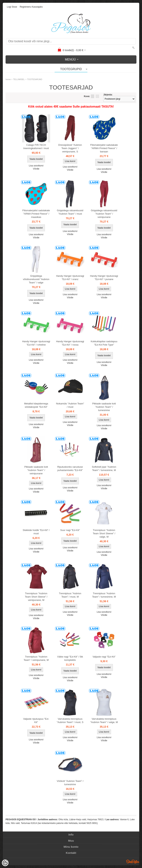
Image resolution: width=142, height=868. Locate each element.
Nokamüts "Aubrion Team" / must (70, 405)
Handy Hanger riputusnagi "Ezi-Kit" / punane (104, 278)
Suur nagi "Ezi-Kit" (70, 530)
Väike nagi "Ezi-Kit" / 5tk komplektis (70, 658)
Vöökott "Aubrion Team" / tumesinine (70, 783)
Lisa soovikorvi (36, 166)
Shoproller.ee (133, 862)
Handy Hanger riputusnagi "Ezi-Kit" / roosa (70, 343)
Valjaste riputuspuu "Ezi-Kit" (36, 721)
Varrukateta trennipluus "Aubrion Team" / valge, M (104, 721)
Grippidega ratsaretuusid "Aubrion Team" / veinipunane (104, 214)
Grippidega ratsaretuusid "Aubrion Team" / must (70, 212)
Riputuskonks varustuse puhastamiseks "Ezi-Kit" (70, 468)
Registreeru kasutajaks (31, 7)
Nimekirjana (93, 96)
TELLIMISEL (19, 79)
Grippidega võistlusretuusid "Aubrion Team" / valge (36, 279)
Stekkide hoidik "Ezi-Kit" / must (36, 532)
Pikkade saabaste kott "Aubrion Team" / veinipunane (36, 470)
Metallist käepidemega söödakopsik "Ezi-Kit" (36, 405)
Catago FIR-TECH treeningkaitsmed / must (36, 147)
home (8, 79)
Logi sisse (12, 7)
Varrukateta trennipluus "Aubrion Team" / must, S (70, 721)
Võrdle (36, 169)
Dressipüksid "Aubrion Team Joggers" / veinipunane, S (70, 148)
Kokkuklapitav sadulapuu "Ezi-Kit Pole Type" (104, 343)
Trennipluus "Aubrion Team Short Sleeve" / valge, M (104, 533)
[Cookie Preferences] (5, 863)
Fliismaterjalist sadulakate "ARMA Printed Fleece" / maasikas (36, 214)
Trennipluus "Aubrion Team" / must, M (70, 595)
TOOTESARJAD (35, 79)
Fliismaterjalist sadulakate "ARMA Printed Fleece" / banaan (104, 148)
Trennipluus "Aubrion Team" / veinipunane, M (36, 658)
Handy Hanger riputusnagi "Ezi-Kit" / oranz (70, 278)
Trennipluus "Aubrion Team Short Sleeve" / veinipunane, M (36, 597)
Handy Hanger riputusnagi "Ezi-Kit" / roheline (36, 343)
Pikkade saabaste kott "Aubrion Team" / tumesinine (104, 407)
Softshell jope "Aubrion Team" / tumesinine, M (104, 468)
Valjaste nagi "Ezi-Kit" (104, 657)
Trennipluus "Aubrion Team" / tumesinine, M (104, 595)
